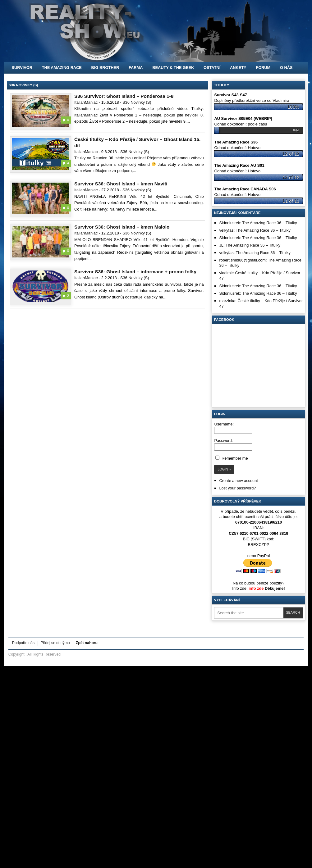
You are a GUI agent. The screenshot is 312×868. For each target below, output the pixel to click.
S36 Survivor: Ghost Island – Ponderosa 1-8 (124, 96)
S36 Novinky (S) (137, 102)
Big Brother (105, 68)
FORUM (263, 68)
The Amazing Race (62, 68)
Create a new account (239, 481)
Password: (223, 441)
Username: (224, 424)
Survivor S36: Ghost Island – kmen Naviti (121, 184)
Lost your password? (237, 488)
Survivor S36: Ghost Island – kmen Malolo (122, 227)
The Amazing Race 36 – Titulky (269, 223)
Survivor (22, 68)
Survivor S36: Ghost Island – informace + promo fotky (135, 272)
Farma (136, 68)
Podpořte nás (23, 643)
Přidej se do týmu (55, 643)
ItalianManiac (86, 102)
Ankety (238, 68)
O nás (286, 68)
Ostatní (212, 68)
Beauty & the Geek (173, 68)
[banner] (156, 31)
